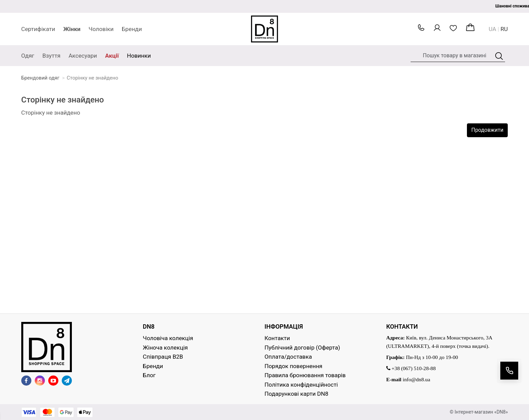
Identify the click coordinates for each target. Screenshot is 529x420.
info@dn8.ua (417, 379)
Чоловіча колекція (168, 338)
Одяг (28, 56)
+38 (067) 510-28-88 (411, 368)
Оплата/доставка (288, 357)
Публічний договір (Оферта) (302, 348)
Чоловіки (101, 29)
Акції (112, 56)
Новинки (139, 56)
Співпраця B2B (163, 357)
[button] (421, 29)
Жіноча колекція (165, 348)
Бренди (132, 29)
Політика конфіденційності (301, 385)
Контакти (277, 338)
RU (504, 29)
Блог (149, 375)
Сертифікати (38, 29)
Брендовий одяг (40, 78)
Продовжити (487, 130)
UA (493, 29)
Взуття (52, 56)
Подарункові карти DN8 (296, 394)
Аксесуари (83, 56)
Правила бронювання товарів (305, 375)
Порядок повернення (293, 366)
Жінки (72, 29)
